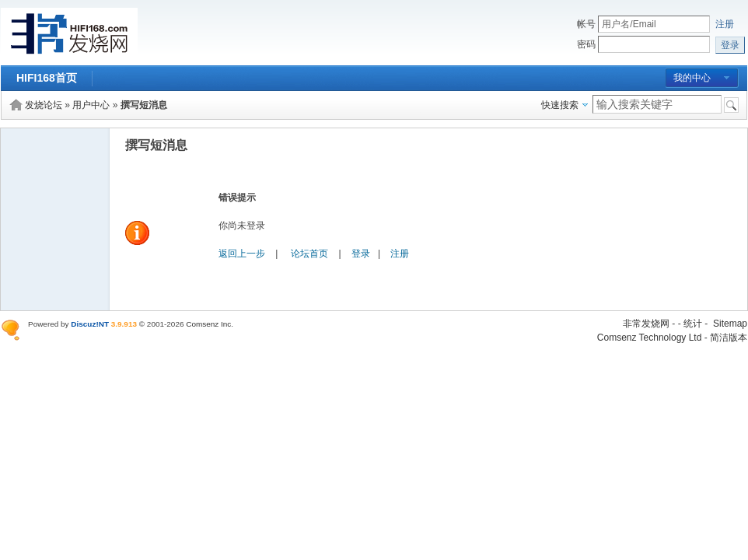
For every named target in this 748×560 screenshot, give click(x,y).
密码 (586, 44)
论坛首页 (309, 254)
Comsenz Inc (208, 324)
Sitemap (730, 324)
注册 (725, 24)
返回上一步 (242, 254)
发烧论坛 (44, 105)
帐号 (586, 24)
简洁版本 (729, 338)
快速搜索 (560, 105)
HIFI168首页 (47, 78)
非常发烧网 (646, 324)
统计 (693, 324)
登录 (361, 254)
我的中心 (692, 78)
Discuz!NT (90, 324)
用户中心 (91, 105)
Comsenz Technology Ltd (650, 338)
